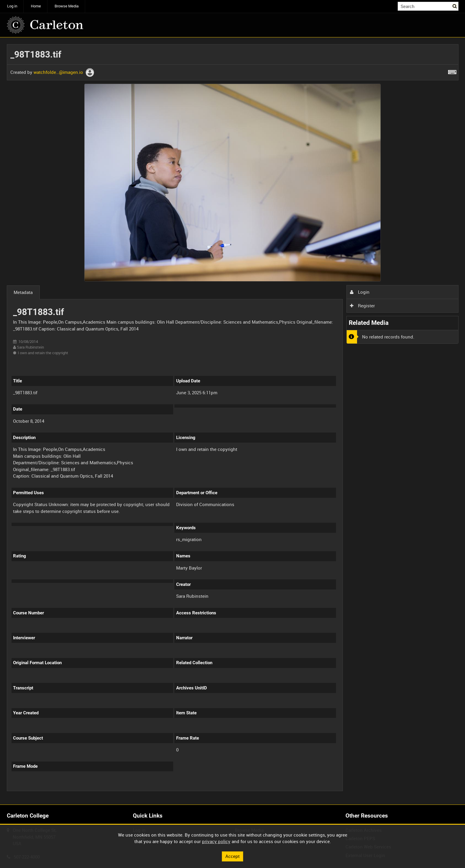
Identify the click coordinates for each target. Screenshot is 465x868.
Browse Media (67, 6)
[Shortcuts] (452, 71)
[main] (233, 421)
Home (36, 6)
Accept (232, 856)
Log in (12, 6)
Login (360, 292)
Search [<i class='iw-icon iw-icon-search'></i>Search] (455, 6)
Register (362, 306)
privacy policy (216, 841)
